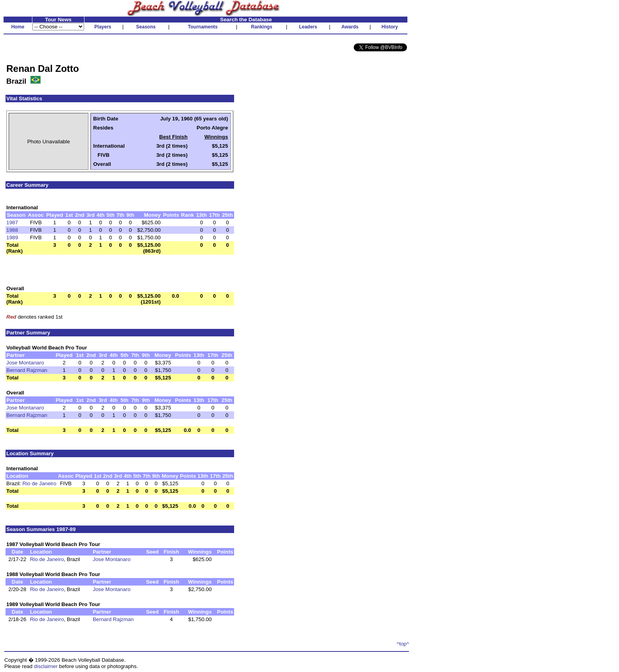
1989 (12, 237)
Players (103, 27)
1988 (12, 230)
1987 (12, 222)
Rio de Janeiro (39, 483)
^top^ (403, 644)
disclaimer (46, 666)
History (390, 27)
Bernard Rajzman (27, 370)
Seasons (146, 27)
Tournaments (203, 27)
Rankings (262, 27)
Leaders (308, 27)
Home (18, 27)
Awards (350, 27)
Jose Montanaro (25, 363)
